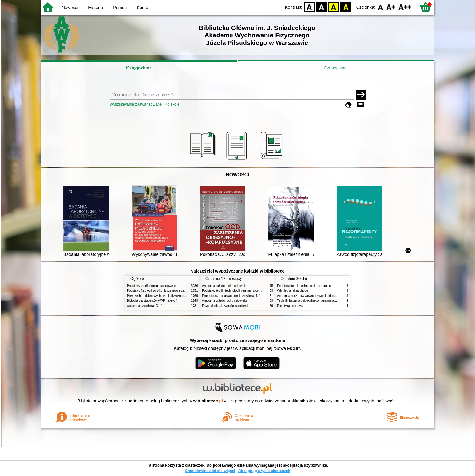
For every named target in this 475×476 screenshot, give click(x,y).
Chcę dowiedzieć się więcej (210, 471)
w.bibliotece (208, 401)
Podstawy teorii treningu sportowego (151, 286)
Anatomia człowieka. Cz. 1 (145, 306)
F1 (391, 7)
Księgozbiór (138, 68)
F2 (405, 7)
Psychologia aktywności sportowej (225, 306)
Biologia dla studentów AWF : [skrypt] (152, 301)
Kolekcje (172, 104)
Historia (96, 8)
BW (321, 7)
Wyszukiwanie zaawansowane (136, 104)
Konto (142, 8)
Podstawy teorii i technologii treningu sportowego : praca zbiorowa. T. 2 (250, 291)
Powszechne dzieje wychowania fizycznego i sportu (162, 296)
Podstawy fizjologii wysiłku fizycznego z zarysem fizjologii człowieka (173, 291)
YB (334, 7)
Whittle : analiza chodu (292, 291)
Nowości (70, 8)
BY (346, 7)
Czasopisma (336, 68)
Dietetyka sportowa (290, 306)
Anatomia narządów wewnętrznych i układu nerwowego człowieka (322, 296)
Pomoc (120, 8)
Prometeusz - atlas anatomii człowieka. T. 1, (232, 296)
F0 (380, 7)
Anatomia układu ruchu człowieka (225, 286)
